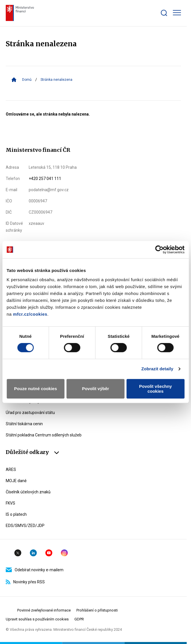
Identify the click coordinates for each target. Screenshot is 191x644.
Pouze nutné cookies (35, 389)
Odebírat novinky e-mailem (35, 570)
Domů (27, 80)
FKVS (10, 503)
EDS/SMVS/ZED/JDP (25, 526)
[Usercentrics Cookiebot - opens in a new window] (159, 250)
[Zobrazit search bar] (164, 13)
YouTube (49, 553)
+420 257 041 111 (45, 179)
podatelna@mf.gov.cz (49, 190)
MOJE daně (16, 481)
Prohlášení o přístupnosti (97, 610)
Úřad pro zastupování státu (30, 413)
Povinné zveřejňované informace (44, 610)
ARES (11, 469)
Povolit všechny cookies (155, 389)
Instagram (64, 553)
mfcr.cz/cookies (30, 314)
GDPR (79, 619)
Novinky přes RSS (25, 582)
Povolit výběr (95, 389)
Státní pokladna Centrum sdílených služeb (44, 435)
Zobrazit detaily (157, 369)
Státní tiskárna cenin (24, 424)
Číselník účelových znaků (28, 492)
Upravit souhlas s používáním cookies (37, 619)
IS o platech (16, 514)
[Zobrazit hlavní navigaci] (177, 13)
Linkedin (33, 553)
